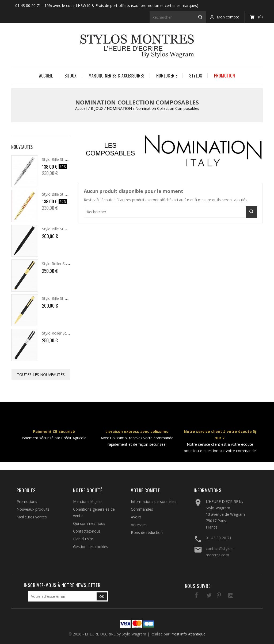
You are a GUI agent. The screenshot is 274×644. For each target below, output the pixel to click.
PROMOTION (225, 76)
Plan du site (83, 539)
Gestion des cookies (91, 547)
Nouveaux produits (33, 509)
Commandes (142, 509)
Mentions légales (88, 501)
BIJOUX (71, 76)
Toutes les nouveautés (41, 375)
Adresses (139, 525)
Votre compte (145, 490)
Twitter (202, 596)
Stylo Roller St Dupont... (62, 264)
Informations (208, 490)
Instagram (224, 596)
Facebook (191, 596)
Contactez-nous (87, 531)
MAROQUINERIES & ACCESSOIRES (117, 76)
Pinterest (213, 596)
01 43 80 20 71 (219, 538)
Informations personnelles (154, 501)
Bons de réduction (147, 532)
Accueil (46, 76)
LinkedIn (235, 596)
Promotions (27, 501)
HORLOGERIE (167, 76)
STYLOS (196, 76)
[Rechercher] (178, 17)
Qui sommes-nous (89, 523)
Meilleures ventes (32, 517)
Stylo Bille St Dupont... (61, 159)
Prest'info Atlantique (188, 634)
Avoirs (136, 517)
